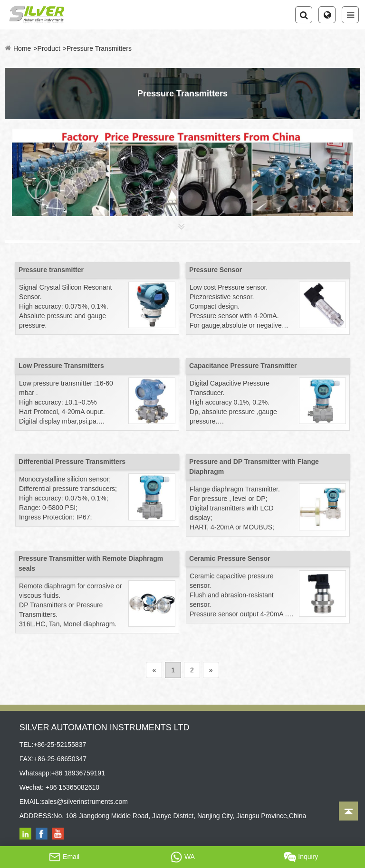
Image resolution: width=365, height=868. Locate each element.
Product (49, 48)
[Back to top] (348, 811)
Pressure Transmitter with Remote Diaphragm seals (91, 563)
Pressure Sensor (216, 270)
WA (182, 857)
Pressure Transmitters (99, 48)
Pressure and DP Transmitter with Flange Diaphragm (254, 467)
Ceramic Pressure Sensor (230, 558)
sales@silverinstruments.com (85, 802)
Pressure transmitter (51, 270)
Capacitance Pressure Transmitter (243, 366)
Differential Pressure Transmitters (72, 462)
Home (22, 48)
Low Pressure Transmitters (61, 366)
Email (64, 857)
